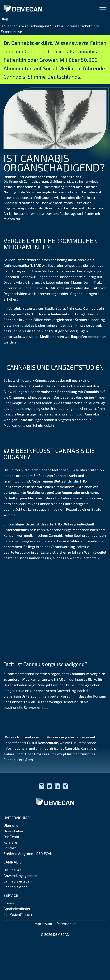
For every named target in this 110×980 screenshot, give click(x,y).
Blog (4, 19)
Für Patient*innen (18, 914)
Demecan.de (48, 743)
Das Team (11, 837)
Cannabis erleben (18, 881)
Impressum (43, 924)
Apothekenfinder (17, 909)
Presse (9, 903)
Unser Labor (14, 831)
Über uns (11, 825)
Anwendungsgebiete (20, 875)
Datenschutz (66, 924)
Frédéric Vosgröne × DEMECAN (28, 853)
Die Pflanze (12, 870)
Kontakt (10, 848)
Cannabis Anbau (16, 887)
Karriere (10, 842)
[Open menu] (103, 8)
